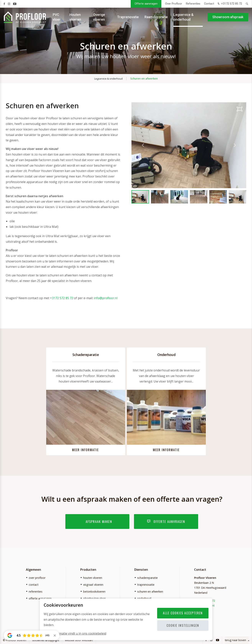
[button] (235, 145)
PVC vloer (57, 17)
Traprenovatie (128, 17)
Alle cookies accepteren (183, 613)
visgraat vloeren (93, 585)
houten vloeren (93, 578)
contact (34, 585)
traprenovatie (146, 585)
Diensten (141, 570)
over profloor (37, 578)
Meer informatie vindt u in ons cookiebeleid (75, 633)
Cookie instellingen (183, 625)
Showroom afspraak (228, 17)
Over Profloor (174, 4)
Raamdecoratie (156, 17)
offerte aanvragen (40, 598)
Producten (88, 570)
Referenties (193, 4)
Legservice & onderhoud (183, 17)
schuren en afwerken (150, 591)
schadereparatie (147, 578)
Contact (209, 4)
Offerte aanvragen (146, 4)
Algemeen (33, 570)
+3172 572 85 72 (229, 4)
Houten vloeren (75, 17)
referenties (36, 591)
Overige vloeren (99, 17)
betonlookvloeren (94, 591)
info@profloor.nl (106, 298)
